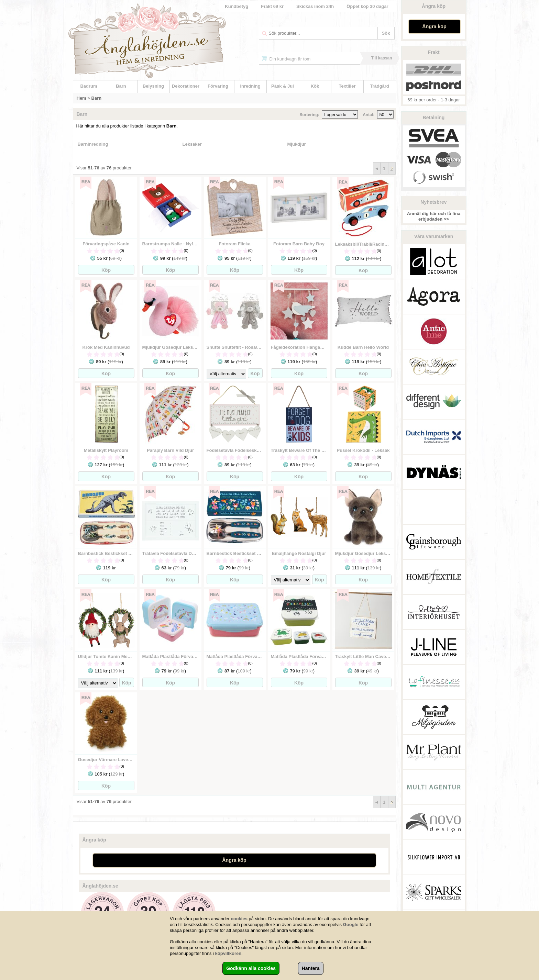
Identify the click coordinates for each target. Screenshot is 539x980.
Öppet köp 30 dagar (367, 6)
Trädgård (379, 86)
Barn (121, 86)
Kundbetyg (236, 6)
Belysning (153, 86)
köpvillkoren (228, 953)
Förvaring (218, 86)
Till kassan (381, 58)
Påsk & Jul (283, 86)
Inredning (250, 86)
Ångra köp (434, 26)
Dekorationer (186, 86)
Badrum (89, 86)
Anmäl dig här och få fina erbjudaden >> (434, 216)
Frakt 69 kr (272, 6)
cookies (239, 919)
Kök (315, 86)
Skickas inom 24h (315, 6)
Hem (81, 98)
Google (351, 925)
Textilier (347, 86)
